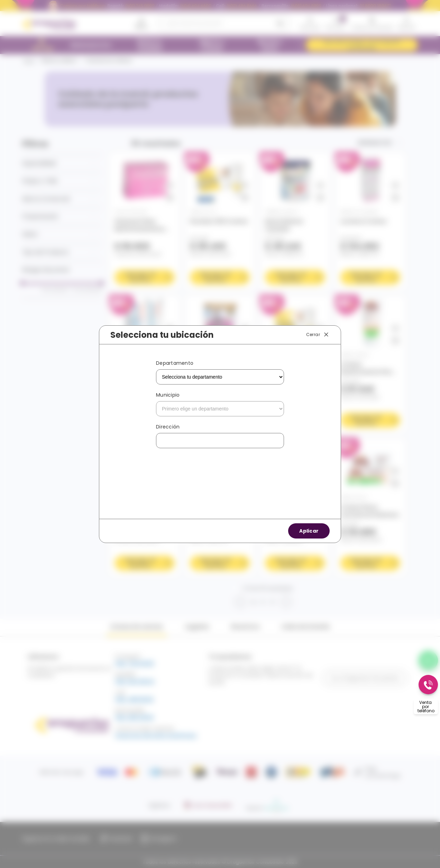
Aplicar (309, 531)
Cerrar (318, 335)
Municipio (168, 395)
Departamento (175, 363)
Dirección (168, 427)
